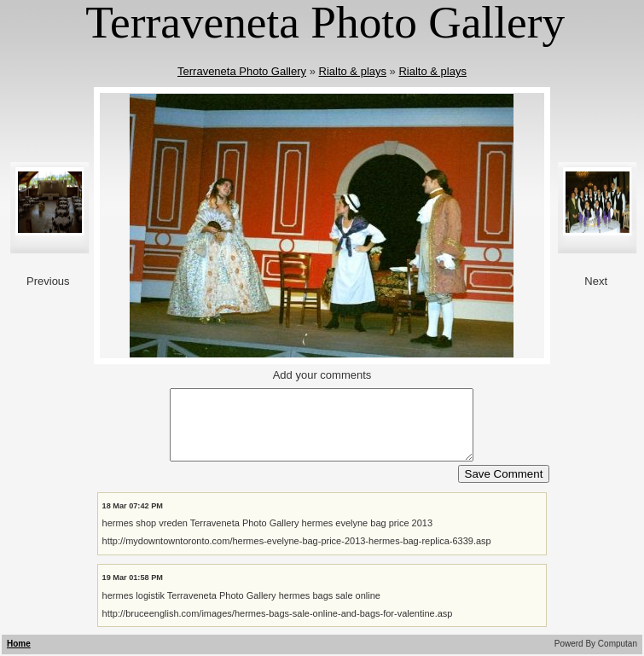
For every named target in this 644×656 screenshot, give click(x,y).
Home (19, 644)
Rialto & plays (353, 71)
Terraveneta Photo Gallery (242, 71)
